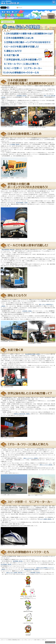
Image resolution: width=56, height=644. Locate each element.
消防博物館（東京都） (35, 573)
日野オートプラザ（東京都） (46, 465)
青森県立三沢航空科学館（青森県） (22, 414)
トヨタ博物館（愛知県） (15, 144)
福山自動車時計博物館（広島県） (33, 354)
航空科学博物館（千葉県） (22, 203)
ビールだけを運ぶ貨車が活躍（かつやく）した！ (28, 47)
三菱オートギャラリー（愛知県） (31, 458)
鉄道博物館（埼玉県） (22, 96)
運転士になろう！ (28, 51)
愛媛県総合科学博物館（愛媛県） (32, 569)
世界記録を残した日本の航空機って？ (28, 60)
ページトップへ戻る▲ (50, 642)
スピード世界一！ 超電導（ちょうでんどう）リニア (28, 68)
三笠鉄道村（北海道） (27, 311)
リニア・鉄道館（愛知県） (46, 519)
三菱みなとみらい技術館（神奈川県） (15, 573)
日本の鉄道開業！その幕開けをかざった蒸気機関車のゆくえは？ (28, 34)
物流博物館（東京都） (18, 561)
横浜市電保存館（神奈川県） (8, 249)
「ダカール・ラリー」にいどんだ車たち (28, 64)
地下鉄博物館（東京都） (6, 564)
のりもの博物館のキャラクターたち (28, 72)
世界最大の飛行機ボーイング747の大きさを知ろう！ (28, 42)
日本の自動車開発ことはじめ (28, 38)
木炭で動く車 (28, 55)
